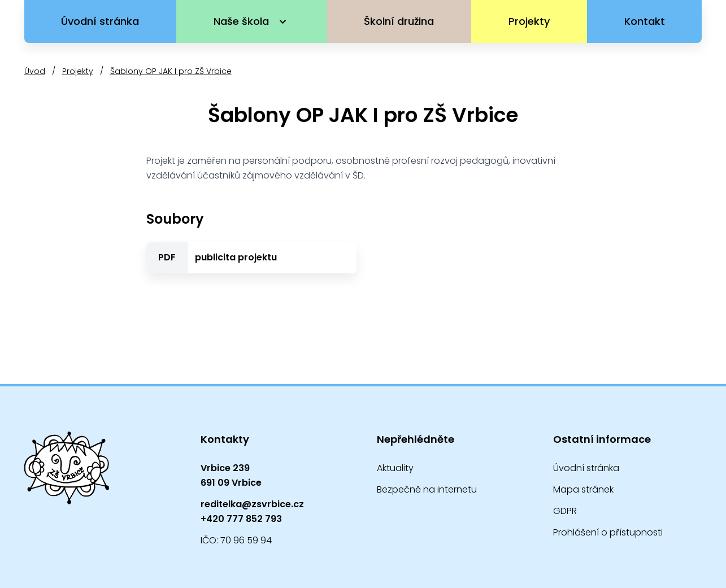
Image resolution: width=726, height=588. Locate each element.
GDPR (565, 511)
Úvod (35, 71)
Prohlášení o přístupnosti (608, 532)
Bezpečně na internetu (427, 489)
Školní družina (399, 21)
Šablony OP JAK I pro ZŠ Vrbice (171, 71)
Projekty (529, 21)
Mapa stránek (583, 489)
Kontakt (645, 21)
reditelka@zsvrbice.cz (252, 504)
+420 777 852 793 (241, 519)
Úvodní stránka (100, 21)
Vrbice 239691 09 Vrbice (231, 475)
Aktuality (395, 468)
